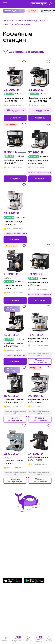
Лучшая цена (11, 246)
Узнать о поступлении (40, 361)
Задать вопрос (14, 556)
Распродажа (11, 125)
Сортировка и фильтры (27, 52)
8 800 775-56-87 (15, 551)
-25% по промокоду (10, 309)
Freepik (20, 621)
